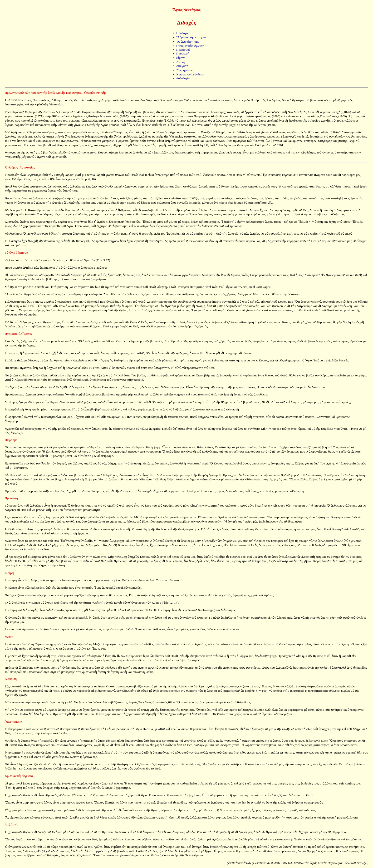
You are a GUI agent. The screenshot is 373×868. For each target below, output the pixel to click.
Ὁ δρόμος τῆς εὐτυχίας (191, 37)
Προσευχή (183, 53)
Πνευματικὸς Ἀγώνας (190, 46)
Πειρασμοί (183, 50)
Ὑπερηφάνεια (185, 70)
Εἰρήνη (181, 58)
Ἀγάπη (181, 62)
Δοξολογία (183, 78)
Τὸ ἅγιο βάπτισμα (188, 42)
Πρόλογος (183, 33)
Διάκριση (182, 66)
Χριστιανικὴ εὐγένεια (190, 74)
